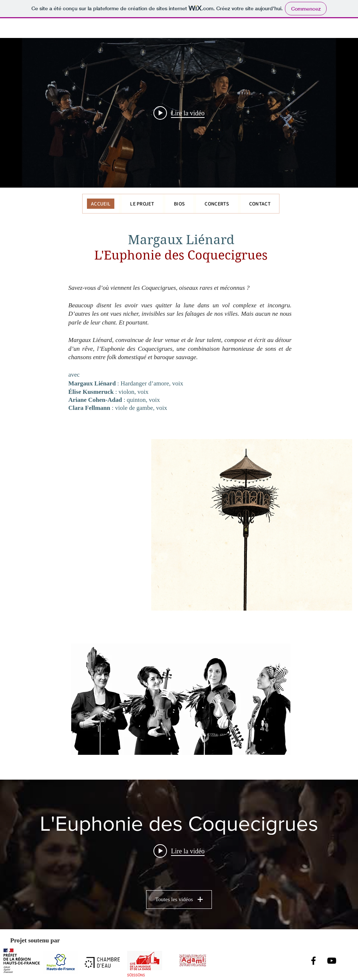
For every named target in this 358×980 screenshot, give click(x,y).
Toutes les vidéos (179, 899)
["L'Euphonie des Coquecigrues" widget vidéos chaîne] (179, 854)
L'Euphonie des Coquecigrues (181, 255)
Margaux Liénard (181, 240)
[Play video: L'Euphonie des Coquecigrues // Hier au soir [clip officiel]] (179, 851)
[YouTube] (332, 961)
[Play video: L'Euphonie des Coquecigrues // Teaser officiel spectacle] (179, 113)
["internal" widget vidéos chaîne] (179, 113)
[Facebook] (313, 961)
